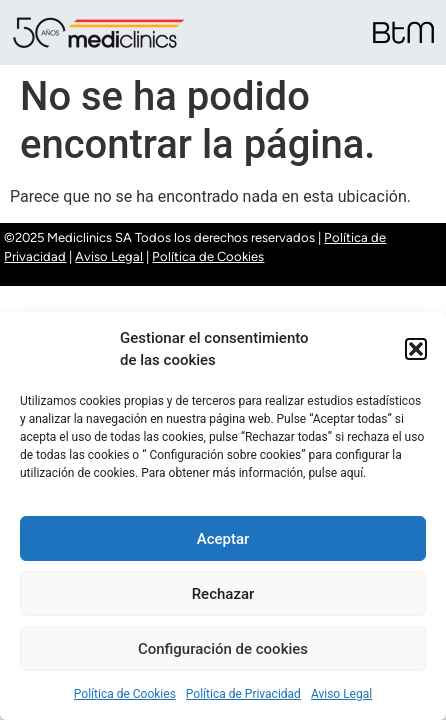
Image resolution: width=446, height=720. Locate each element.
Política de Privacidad (243, 694)
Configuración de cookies (223, 649)
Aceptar (223, 539)
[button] (416, 349)
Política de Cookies (125, 694)
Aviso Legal (341, 694)
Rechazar (223, 594)
